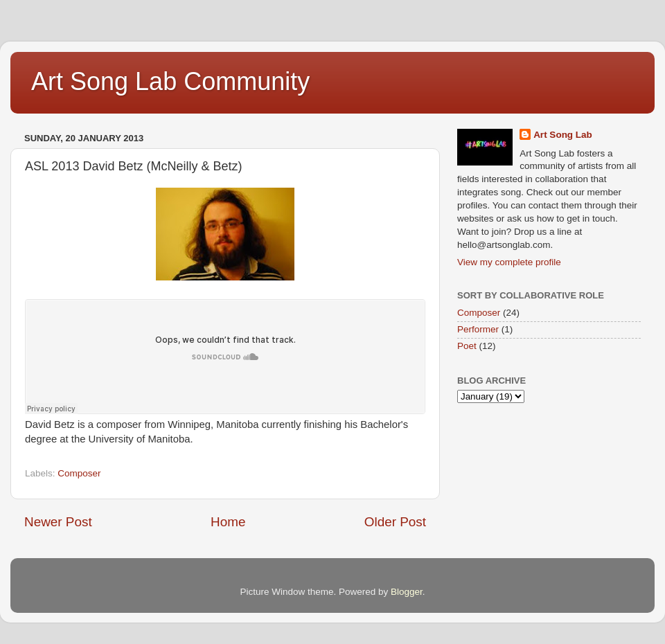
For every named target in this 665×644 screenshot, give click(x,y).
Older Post (395, 522)
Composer (79, 473)
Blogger (407, 592)
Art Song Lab (563, 135)
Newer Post (58, 522)
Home (228, 522)
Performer (478, 329)
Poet (467, 346)
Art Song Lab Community (170, 81)
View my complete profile (509, 262)
